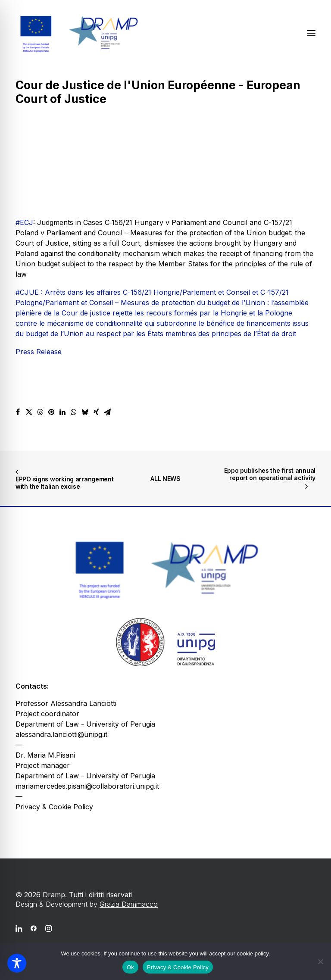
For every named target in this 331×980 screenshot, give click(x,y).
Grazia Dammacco (129, 904)
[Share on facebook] (18, 412)
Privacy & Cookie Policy (54, 807)
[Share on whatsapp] (74, 412)
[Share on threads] (40, 412)
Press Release (39, 352)
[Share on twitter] (29, 412)
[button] (311, 33)
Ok (130, 967)
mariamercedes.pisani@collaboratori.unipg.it (87, 786)
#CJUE (27, 292)
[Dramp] (78, 33)
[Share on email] (107, 412)
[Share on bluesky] (85, 412)
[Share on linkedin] (62, 412)
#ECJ (24, 222)
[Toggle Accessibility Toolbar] (17, 963)
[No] (320, 961)
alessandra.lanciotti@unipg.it (61, 734)
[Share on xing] (96, 412)
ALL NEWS (165, 479)
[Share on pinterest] (51, 412)
